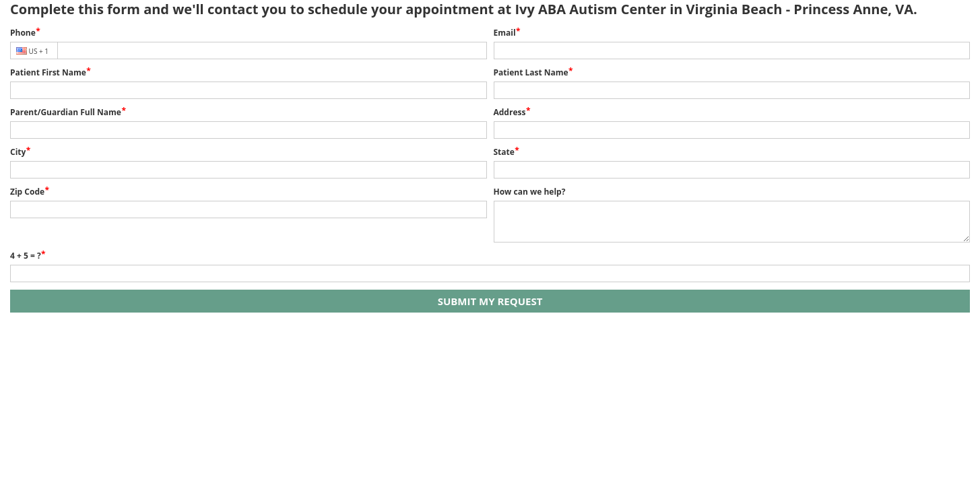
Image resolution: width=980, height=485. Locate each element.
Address (510, 112)
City (18, 152)
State (504, 152)
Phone (23, 33)
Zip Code (27, 192)
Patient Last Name (531, 72)
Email (505, 33)
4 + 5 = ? (26, 256)
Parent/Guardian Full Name (66, 112)
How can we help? (530, 192)
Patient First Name (48, 72)
